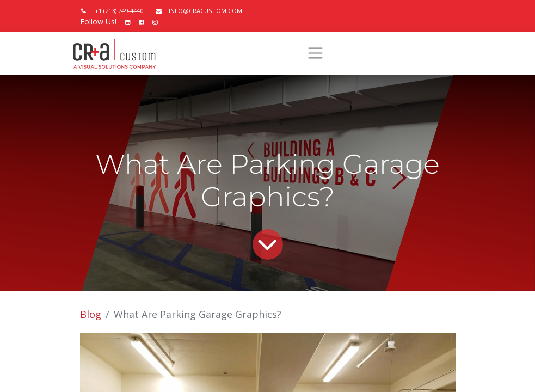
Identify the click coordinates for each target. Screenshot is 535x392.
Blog (91, 314)
